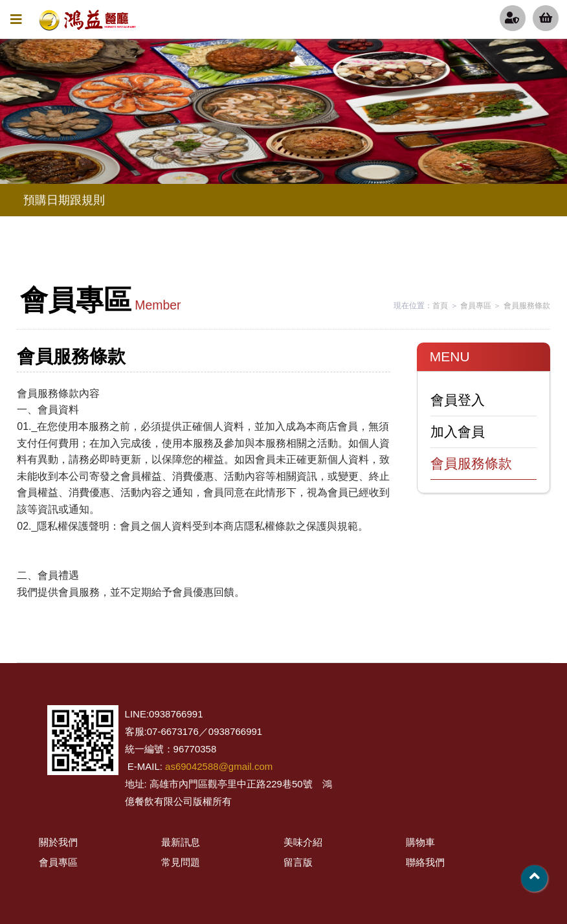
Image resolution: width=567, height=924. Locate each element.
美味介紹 (303, 842)
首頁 (440, 306)
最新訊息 (181, 842)
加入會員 (458, 432)
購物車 (420, 842)
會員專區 (476, 306)
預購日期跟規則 (64, 200)
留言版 (298, 862)
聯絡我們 (425, 862)
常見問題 (181, 862)
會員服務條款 (527, 306)
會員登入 (458, 400)
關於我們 (58, 842)
